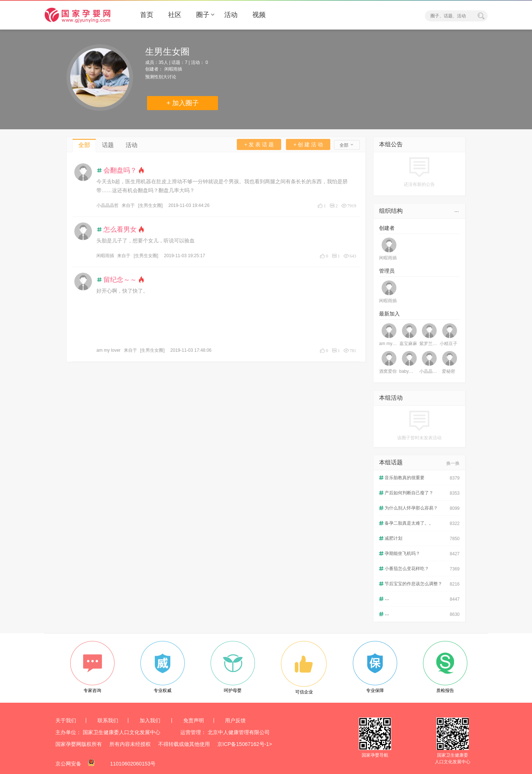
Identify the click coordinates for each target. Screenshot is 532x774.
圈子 (203, 15)
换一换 (453, 463)
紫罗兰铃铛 (428, 344)
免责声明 (194, 720)
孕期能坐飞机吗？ (402, 553)
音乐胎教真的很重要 (405, 478)
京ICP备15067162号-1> (245, 744)
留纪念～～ (120, 279)
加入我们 (151, 720)
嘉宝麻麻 (408, 344)
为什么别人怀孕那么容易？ (411, 508)
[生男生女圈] (151, 205)
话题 (108, 145)
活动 (231, 15)
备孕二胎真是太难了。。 (409, 523)
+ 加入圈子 (183, 103)
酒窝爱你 (388, 371)
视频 (259, 15)
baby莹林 (408, 371)
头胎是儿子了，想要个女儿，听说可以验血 (146, 240)
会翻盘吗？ (120, 170)
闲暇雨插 (173, 69)
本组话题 (391, 462)
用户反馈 (235, 720)
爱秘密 (449, 371)
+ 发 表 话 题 (259, 144)
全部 (84, 145)
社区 (175, 15)
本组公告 (391, 144)
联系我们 (108, 720)
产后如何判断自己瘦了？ (409, 493)
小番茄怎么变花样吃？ (407, 569)
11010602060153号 (133, 764)
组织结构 (391, 211)
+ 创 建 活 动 (308, 144)
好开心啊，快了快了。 (122, 290)
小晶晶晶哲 (108, 205)
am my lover (108, 350)
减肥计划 (393, 538)
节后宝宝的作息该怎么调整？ (413, 584)
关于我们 (66, 720)
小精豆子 (449, 344)
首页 (147, 15)
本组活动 (391, 398)
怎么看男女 (120, 229)
